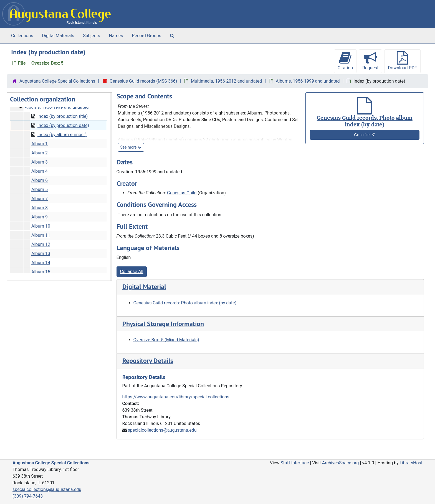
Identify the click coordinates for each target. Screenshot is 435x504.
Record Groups (147, 36)
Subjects (91, 36)
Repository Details (148, 361)
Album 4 (40, 171)
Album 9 (40, 217)
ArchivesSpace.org (341, 463)
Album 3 (40, 162)
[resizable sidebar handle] (111, 187)
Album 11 (41, 235)
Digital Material (144, 287)
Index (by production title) (63, 116)
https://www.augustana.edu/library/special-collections (176, 397)
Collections (22, 36)
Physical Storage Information (163, 324)
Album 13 (41, 254)
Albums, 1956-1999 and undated (308, 81)
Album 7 (40, 199)
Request (370, 61)
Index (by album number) (62, 135)
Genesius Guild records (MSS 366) (143, 81)
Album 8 (40, 208)
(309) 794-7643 (28, 496)
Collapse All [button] (132, 272)
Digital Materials (58, 36)
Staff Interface (295, 463)
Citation (345, 61)
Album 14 (41, 263)
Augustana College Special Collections (57, 81)
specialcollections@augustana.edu (162, 430)
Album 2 (40, 153)
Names (116, 36)
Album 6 (40, 180)
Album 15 (41, 272)
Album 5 (40, 189)
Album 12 (41, 244)
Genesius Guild (182, 193)
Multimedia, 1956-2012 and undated (226, 81)
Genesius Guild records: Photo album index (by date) (185, 303)
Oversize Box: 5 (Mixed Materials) (166, 340)
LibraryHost (411, 463)
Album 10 (41, 226)
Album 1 (40, 144)
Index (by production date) (63, 125)
